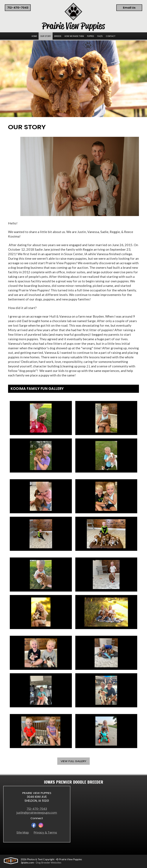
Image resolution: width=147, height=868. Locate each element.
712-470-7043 (18, 8)
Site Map (23, 833)
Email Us (129, 8)
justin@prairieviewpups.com (37, 813)
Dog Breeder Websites (49, 862)
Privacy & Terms (45, 833)
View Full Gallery (73, 761)
